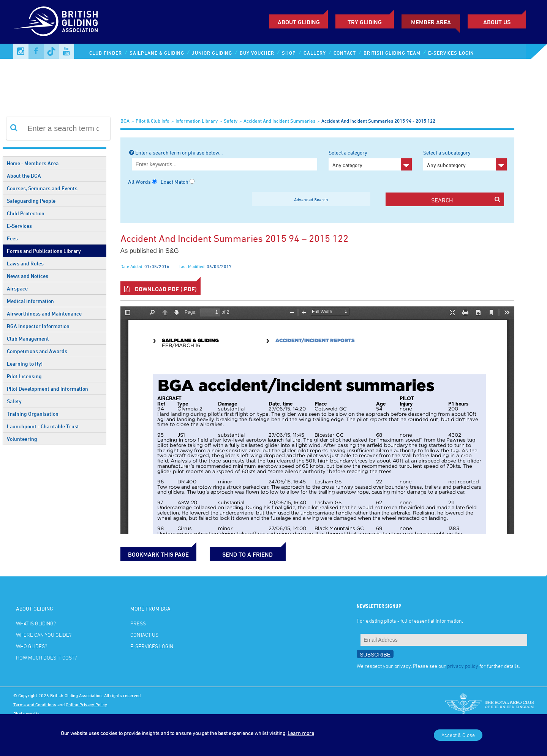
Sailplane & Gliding (157, 53)
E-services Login (451, 53)
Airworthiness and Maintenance (44, 313)
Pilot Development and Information (47, 389)
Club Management (28, 339)
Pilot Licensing (24, 376)
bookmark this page (158, 554)
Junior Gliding (212, 53)
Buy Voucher (257, 53)
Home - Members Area (33, 163)
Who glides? (32, 646)
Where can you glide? (44, 635)
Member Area (431, 22)
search (466, 200)
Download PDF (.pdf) (160, 289)
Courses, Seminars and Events (42, 188)
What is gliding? (36, 623)
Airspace (17, 288)
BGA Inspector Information (38, 326)
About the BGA (24, 176)
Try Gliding (365, 22)
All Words (139, 182)
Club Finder (106, 53)
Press (138, 623)
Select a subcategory (465, 160)
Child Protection (26, 213)
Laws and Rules (25, 263)
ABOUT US (497, 22)
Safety (14, 401)
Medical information (30, 301)
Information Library (197, 121)
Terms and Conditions (35, 704)
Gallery (315, 53)
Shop (289, 53)
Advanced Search (311, 199)
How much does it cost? (46, 657)
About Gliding (299, 22)
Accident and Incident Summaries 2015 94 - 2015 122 (378, 121)
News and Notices (28, 276)
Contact (345, 53)
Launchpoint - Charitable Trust (43, 426)
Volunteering (22, 439)
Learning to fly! (25, 364)
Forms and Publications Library (44, 251)
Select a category (370, 160)
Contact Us (144, 635)
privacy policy (463, 666)
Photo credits (26, 713)
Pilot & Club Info (153, 121)
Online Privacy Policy (86, 704)
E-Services (19, 226)
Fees (12, 238)
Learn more (301, 733)
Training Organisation (33, 414)
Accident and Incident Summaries (279, 121)
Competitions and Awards (37, 351)
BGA (125, 121)
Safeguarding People (31, 201)
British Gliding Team (392, 53)
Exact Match (175, 182)
